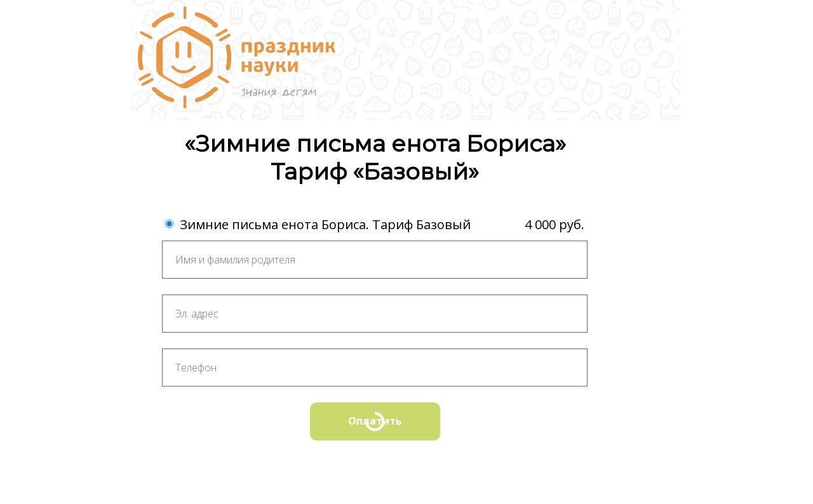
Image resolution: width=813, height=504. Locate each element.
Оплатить (375, 421)
